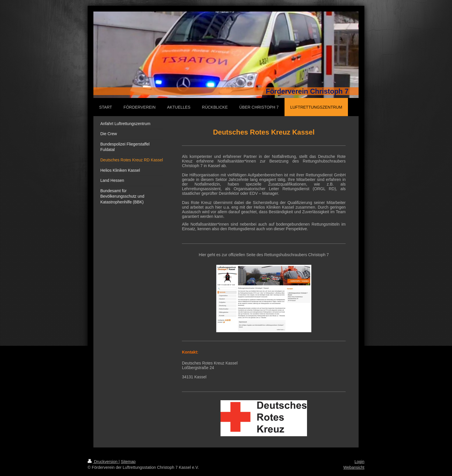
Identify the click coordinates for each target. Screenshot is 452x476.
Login (359, 462)
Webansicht (354, 467)
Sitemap (128, 462)
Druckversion (103, 462)
